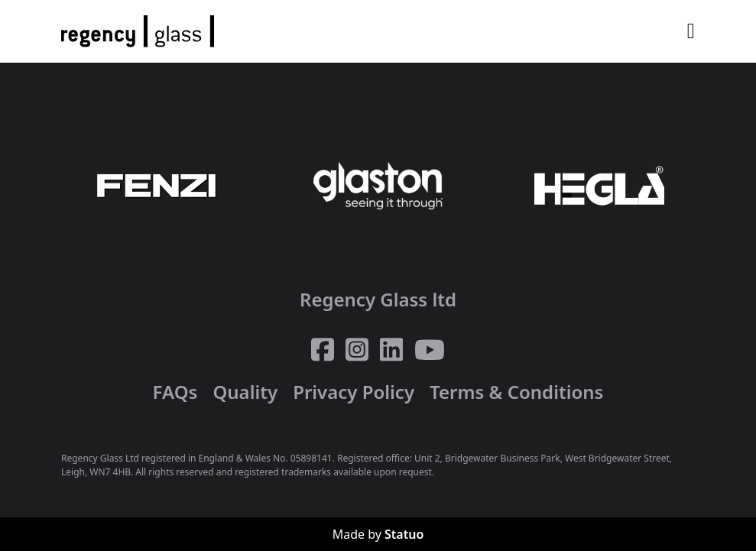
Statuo (404, 534)
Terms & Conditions (516, 392)
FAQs (175, 392)
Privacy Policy (354, 392)
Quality (245, 392)
